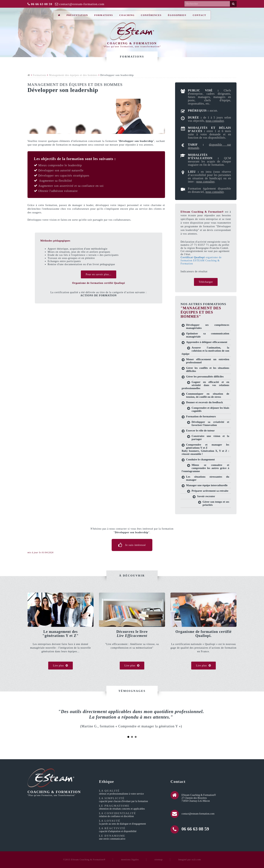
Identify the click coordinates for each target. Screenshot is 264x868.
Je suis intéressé (132, 545)
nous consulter (215, 121)
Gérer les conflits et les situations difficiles (208, 369)
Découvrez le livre (132, 634)
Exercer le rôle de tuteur (200, 431)
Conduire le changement (200, 459)
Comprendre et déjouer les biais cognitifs (210, 409)
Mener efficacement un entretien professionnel (208, 361)
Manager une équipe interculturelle (207, 485)
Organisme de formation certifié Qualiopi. (203, 634)
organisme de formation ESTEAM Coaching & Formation (201, 260)
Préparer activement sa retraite (210, 491)
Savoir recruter (206, 496)
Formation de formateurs (201, 416)
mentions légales (130, 860)
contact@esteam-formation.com (82, 4)
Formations (104, 15)
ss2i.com (196, 860)
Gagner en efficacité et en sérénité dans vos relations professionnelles (205, 385)
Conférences (151, 15)
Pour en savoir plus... (98, 274)
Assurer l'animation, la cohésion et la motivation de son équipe (205, 351)
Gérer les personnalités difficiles (205, 376)
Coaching (127, 15)
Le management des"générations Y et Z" (60, 634)
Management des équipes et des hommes (73, 75)
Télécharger (206, 282)
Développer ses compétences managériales (208, 326)
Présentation (77, 15)
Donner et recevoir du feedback (205, 402)
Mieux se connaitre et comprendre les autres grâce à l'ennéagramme (205, 468)
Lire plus (60, 666)
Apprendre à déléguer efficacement (207, 342)
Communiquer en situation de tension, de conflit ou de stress (208, 395)
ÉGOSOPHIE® (177, 15)
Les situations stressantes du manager (208, 478)
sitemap (159, 860)
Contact (199, 15)
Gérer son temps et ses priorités (216, 503)
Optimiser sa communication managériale (208, 335)
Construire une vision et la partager (210, 438)
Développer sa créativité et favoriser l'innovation (210, 423)
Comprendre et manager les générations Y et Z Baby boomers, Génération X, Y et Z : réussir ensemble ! (205, 449)
